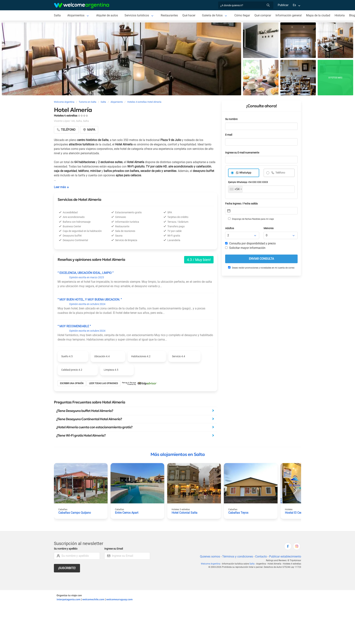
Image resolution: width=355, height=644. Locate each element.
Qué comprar (263, 15)
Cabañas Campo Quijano (75, 513)
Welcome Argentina (211, 564)
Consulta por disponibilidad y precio (250, 243)
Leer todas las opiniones (103, 383)
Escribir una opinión (72, 383)
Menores (269, 228)
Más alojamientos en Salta (178, 454)
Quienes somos (210, 556)
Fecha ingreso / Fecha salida (241, 204)
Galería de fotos (212, 15)
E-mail (229, 135)
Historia (340, 15)
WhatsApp (245, 173)
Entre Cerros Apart (127, 513)
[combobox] (236, 189)
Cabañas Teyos (238, 513)
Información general (289, 15)
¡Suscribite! (67, 568)
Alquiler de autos (107, 15)
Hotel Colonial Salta (184, 513)
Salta (57, 15)
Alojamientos (76, 15)
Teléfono (280, 173)
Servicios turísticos (137, 15)
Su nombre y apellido (66, 549)
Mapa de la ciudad (318, 15)
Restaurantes (169, 15)
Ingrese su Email (114, 549)
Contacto (261, 556)
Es (294, 5)
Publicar (283, 5)
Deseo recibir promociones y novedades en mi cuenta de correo (261, 268)
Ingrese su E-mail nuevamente (242, 153)
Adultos (230, 228)
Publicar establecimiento (285, 556)
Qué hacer (189, 15)
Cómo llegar (242, 15)
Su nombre (231, 119)
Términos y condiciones (238, 556)
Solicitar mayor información (245, 248)
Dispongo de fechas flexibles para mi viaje (251, 219)
